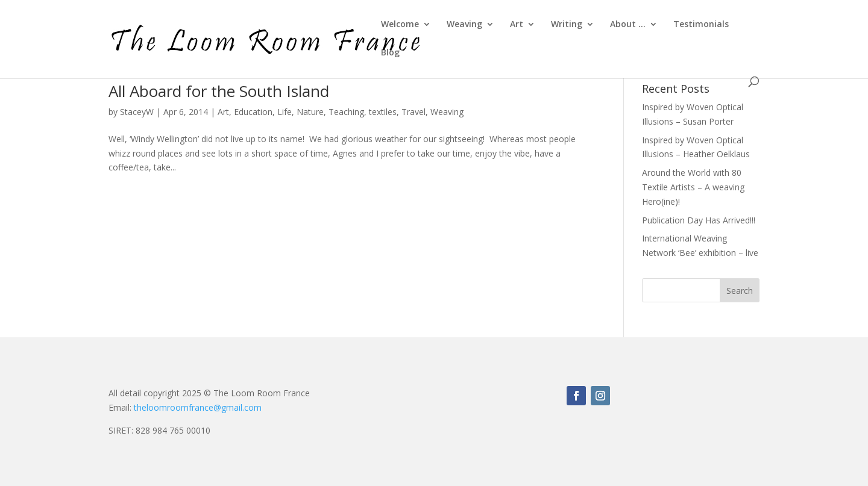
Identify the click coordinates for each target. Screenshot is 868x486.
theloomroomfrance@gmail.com (198, 407)
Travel (414, 112)
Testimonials (701, 25)
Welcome (400, 25)
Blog (390, 53)
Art (517, 25)
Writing (567, 25)
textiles (383, 112)
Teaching (346, 112)
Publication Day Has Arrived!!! (699, 220)
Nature (310, 112)
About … (628, 25)
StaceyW (137, 112)
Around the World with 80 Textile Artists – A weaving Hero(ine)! (693, 187)
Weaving (464, 25)
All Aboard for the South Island (219, 91)
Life (285, 112)
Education (253, 112)
